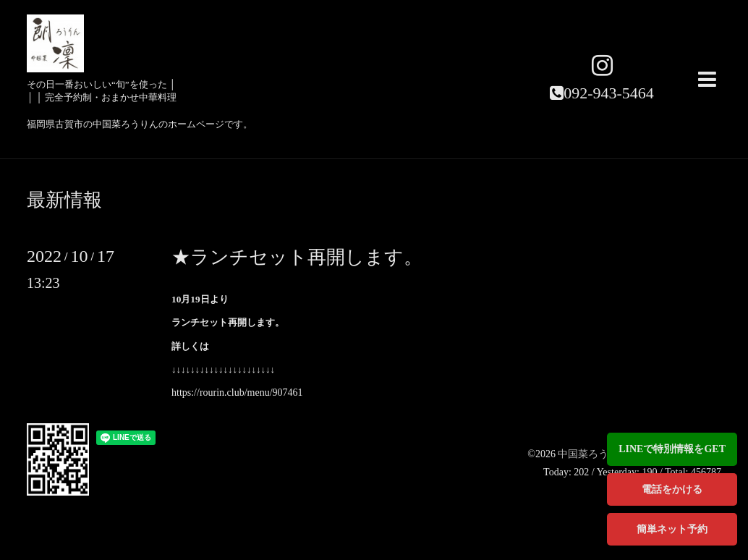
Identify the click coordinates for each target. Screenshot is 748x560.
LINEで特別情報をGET (672, 449)
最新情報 (64, 200)
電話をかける (672, 489)
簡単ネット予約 (672, 529)
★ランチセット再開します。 (297, 257)
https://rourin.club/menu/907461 (237, 393)
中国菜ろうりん (595, 454)
